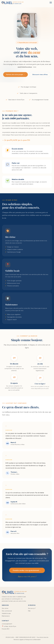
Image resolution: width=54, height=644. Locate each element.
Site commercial (7, 611)
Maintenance (6, 616)
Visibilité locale (6, 613)
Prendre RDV (6, 629)
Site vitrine (5, 608)
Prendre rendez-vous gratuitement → (27, 573)
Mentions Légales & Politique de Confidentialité (27, 640)
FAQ (29, 611)
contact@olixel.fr (7, 624)
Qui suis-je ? (32, 608)
